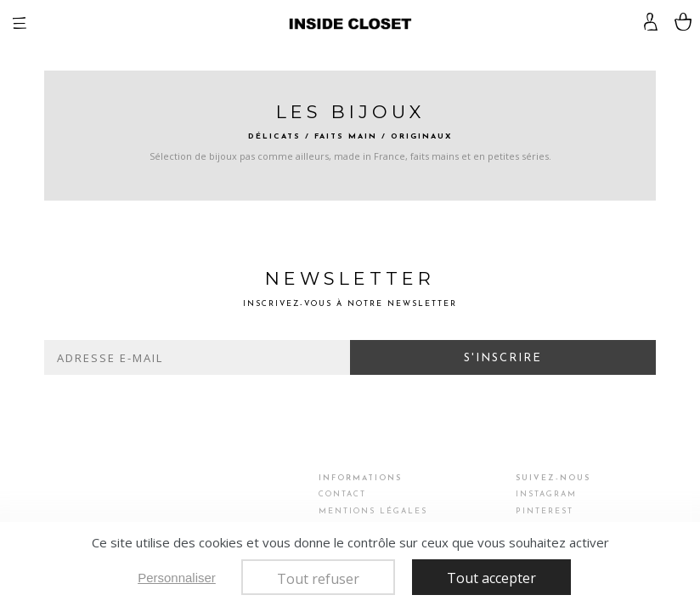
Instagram (546, 494)
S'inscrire (503, 358)
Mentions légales (373, 511)
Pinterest (545, 511)
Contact (342, 494)
